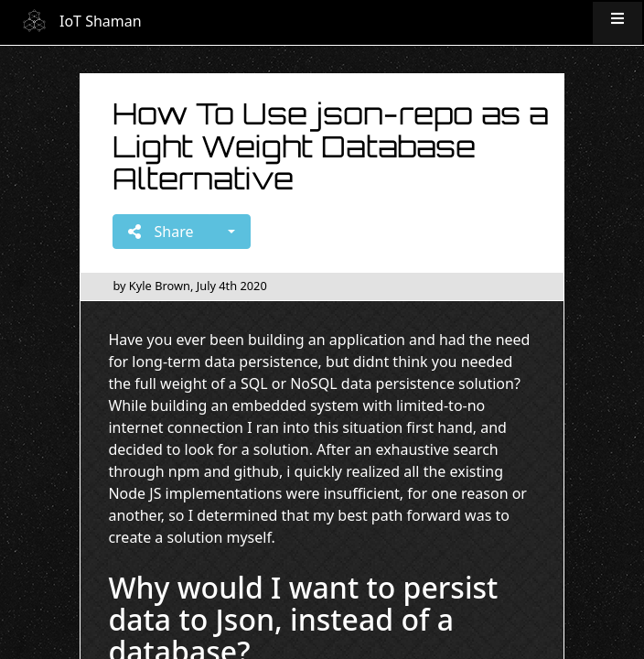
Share (161, 232)
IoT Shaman (101, 21)
